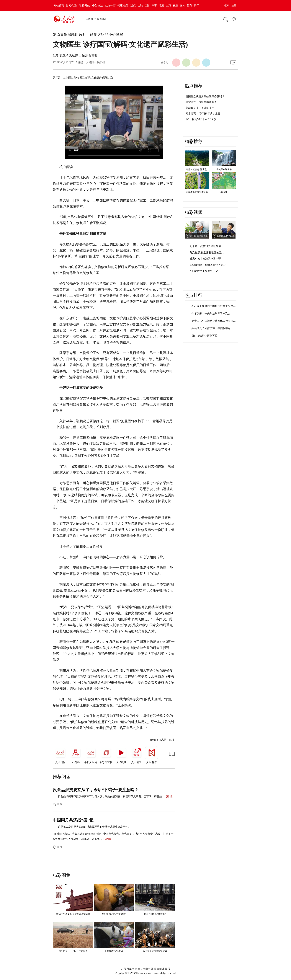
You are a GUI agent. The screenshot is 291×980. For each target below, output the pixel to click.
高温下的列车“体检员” (155, 914)
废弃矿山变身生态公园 (197, 192)
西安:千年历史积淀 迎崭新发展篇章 (73, 914)
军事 (154, 5)
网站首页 (59, 5)
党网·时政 (71, 5)
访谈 (140, 5)
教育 (189, 5)
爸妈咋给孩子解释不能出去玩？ (208, 265)
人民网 (89, 19)
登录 (227, 5)
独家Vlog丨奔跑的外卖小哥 (205, 259)
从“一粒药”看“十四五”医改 (201, 119)
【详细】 (170, 796)
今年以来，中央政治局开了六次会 (211, 313)
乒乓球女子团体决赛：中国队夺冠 (211, 328)
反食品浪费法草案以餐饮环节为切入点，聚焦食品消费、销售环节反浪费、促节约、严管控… (111, 796)
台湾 (168, 5)
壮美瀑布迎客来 (224, 169)
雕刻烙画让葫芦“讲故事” (114, 914)
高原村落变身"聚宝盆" (197, 169)
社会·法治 (97, 5)
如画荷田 (224, 192)
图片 (182, 5)
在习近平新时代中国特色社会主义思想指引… (218, 306)
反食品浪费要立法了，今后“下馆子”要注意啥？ (96, 790)
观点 (133, 5)
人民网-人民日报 (95, 62)
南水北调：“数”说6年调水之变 (203, 114)
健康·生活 (123, 5)
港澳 (161, 5)
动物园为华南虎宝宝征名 (155, 951)
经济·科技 (84, 5)
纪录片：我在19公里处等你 (205, 246)
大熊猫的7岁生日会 (114, 951)
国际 (147, 5)
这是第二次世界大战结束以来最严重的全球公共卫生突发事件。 (94, 827)
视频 (175, 5)
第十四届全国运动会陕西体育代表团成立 (215, 321)
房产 (197, 5)
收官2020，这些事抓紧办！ (201, 102)
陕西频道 (102, 19)
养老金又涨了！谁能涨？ (200, 108)
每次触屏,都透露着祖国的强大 (207, 253)
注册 (234, 5)
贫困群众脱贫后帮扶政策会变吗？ (205, 96)
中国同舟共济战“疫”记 (73, 820)
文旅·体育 (110, 5)
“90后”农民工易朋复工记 (204, 271)
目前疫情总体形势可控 (205, 336)
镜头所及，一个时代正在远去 (73, 951)
